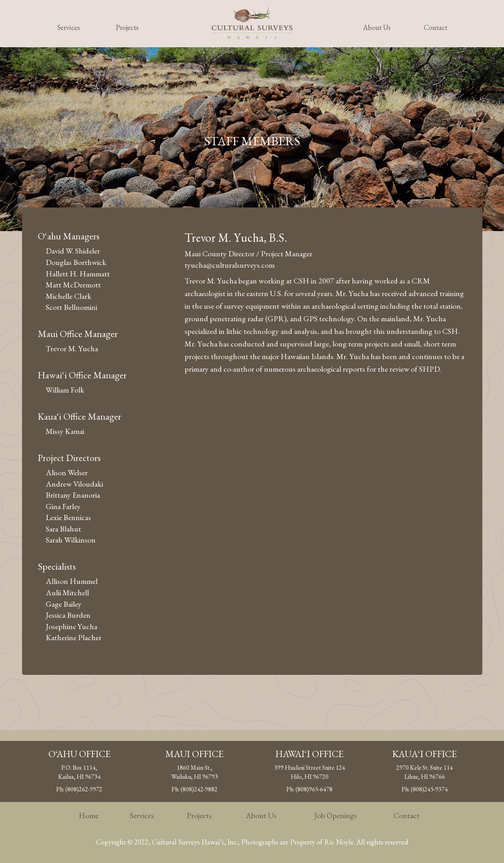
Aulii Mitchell (67, 593)
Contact (436, 27)
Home (89, 815)
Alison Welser (67, 472)
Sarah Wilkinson (71, 540)
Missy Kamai (65, 431)
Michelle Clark (68, 296)
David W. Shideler (73, 251)
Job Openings (336, 815)
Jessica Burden (68, 615)
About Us (377, 27)
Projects (127, 27)
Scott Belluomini (71, 307)
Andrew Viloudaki (74, 484)
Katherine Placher (74, 637)
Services (68, 27)
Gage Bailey (64, 604)
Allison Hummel (72, 581)
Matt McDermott (73, 285)
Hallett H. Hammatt (78, 274)
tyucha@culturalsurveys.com (230, 265)
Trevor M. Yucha (72, 348)
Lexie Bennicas (68, 517)
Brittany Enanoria (73, 495)
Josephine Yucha (71, 626)
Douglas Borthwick (76, 262)
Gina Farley (63, 506)
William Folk (65, 390)
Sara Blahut (63, 529)
